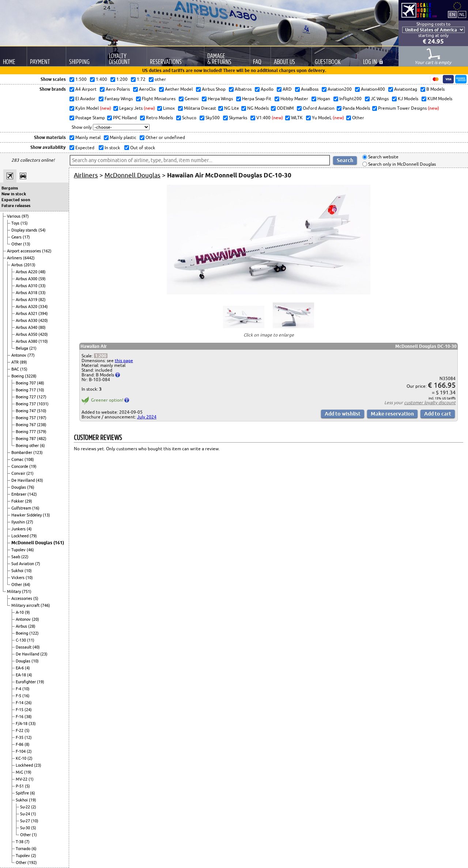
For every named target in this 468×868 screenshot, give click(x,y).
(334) (43, 307)
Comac (18, 459)
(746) (45, 605)
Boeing (18, 376)
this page (124, 360)
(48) (42, 272)
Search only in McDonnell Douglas (401, 164)
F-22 (20, 730)
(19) (33, 466)
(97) (25, 216)
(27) (30, 522)
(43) (39, 480)
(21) (33, 348)
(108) (29, 459)
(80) (42, 327)
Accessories (22, 598)
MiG (20, 772)
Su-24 (26, 814)
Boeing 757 (26, 418)
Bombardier (22, 452)
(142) (32, 494)
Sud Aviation (23, 564)
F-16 (20, 717)
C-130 (21, 640)
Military (14, 591)
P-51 (20, 786)
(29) (29, 501)
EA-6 (20, 668)
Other (17, 244)
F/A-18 (22, 724)
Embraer (19, 494)
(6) (42, 446)
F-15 (20, 710)
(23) (44, 654)
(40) (36, 647)
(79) (33, 536)
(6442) (29, 258)
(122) (34, 633)
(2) (29, 751)
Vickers (18, 578)
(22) (25, 557)
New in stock (14, 194)
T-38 (20, 842)
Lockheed (20, 536)
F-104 (21, 751)
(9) (27, 612)
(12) (28, 737)
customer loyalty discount (430, 403)
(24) (28, 710)
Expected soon (16, 200)
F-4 (19, 689)
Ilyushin (19, 522)
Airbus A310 (27, 286)
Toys (16, 223)
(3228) (31, 376)
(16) (36, 508)
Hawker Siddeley (27, 515)
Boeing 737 (26, 404)
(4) (29, 529)
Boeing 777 (26, 432)
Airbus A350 (27, 334)
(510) (42, 411)
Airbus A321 (27, 313)
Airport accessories (24, 251)
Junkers (19, 529)
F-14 (20, 703)
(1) (31, 779)
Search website (383, 157)
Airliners (15, 258)
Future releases (16, 206)
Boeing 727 (26, 397)
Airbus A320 (27, 307)
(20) (35, 619)
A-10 (20, 612)
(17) (26, 237)
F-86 (20, 744)
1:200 (101, 356)
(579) (42, 432)
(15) (24, 223)
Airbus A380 (27, 341)
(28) (32, 626)
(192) (32, 863)
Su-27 (26, 821)
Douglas (19, 487)
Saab (16, 557)
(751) (27, 591)
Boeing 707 (26, 383)
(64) (27, 585)
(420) (43, 320)
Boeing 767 (26, 425)
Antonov (19, 355)
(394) (43, 313)
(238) (42, 425)
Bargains (10, 188)
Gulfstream (22, 508)
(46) (30, 550)
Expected (84, 148)
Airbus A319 (27, 300)
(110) (43, 341)
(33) (42, 286)
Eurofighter (26, 682)
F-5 (19, 696)
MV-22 (22, 779)
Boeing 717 (26, 390)
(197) (42, 418)
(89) (23, 362)
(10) (41, 390)
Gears (17, 237)
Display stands (25, 230)
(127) (42, 397)
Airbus (18, 265)
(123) (38, 452)
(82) (42, 300)
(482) (42, 439)
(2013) (30, 265)
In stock (112, 148)
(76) (31, 487)
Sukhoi (18, 571)
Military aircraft (26, 605)
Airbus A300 (27, 279)
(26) (28, 703)
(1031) (43, 404)
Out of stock (142, 148)
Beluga (22, 348)
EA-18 (21, 675)
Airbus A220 (27, 272)
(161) (59, 543)
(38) (28, 717)
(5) (36, 598)
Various (14, 216)
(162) (47, 251)
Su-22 (26, 807)
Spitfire (23, 793)
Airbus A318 (27, 293)
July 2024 (147, 417)
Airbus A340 (27, 327)
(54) (42, 230)
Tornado (24, 849)
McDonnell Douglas (32, 543)
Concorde (20, 466)
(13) (27, 244)
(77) (31, 355)
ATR (16, 362)
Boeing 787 (26, 439)
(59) (42, 279)
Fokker (18, 501)
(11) (31, 640)
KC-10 (22, 758)
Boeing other (28, 446)
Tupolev (19, 550)
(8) (27, 744)
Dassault (24, 647)
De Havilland (24, 480)
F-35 (20, 737)
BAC (16, 369)
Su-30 (26, 828)
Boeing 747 (26, 411)
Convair (19, 473)
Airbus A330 (27, 320)
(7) (38, 564)
